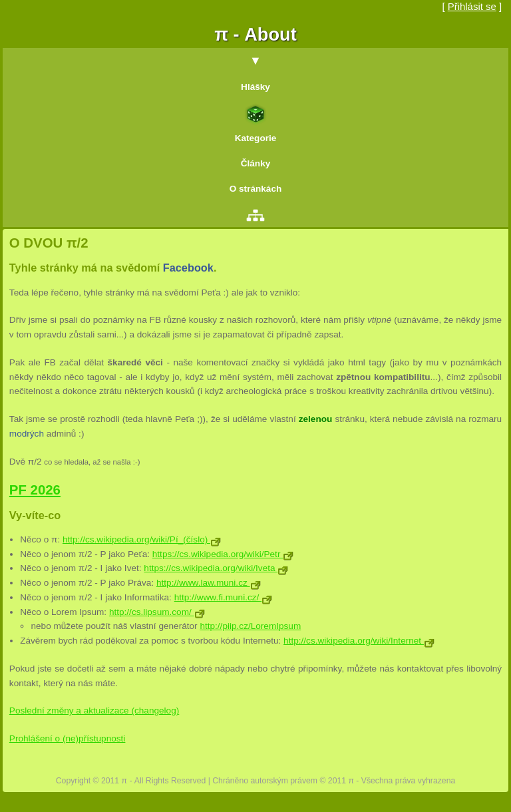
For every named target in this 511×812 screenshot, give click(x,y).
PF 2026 (35, 490)
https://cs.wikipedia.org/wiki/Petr (223, 554)
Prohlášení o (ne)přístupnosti (68, 738)
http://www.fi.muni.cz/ (223, 597)
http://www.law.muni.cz (209, 583)
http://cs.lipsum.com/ (157, 612)
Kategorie (256, 138)
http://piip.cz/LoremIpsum (250, 626)
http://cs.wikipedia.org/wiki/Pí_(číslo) (142, 539)
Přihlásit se (472, 6)
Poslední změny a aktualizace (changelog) (94, 710)
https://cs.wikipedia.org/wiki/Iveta (216, 568)
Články (256, 163)
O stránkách (256, 189)
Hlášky (255, 87)
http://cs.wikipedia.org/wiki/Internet (359, 641)
